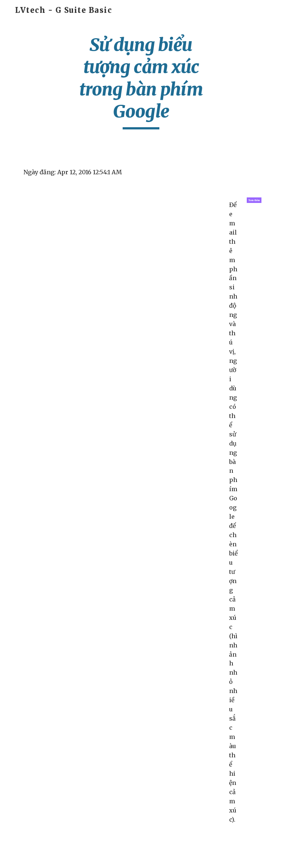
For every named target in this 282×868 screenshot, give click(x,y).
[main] (141, 82)
